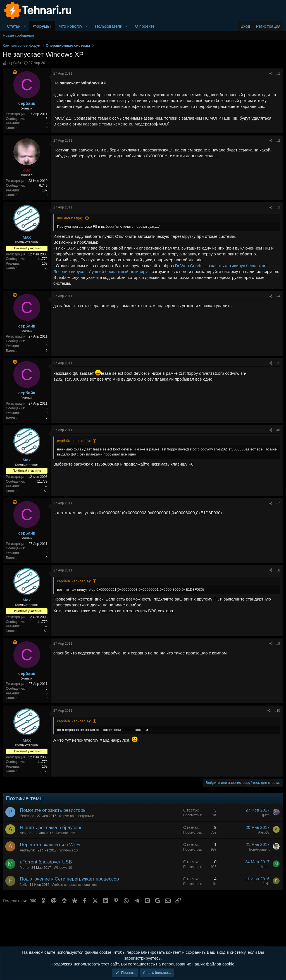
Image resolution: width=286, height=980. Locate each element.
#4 (278, 296)
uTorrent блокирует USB (46, 862)
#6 (278, 430)
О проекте (145, 26)
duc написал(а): (70, 218)
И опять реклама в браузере (51, 828)
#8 (278, 570)
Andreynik (27, 850)
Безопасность (67, 833)
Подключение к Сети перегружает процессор (69, 879)
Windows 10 (69, 850)
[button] (25, 26)
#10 (277, 711)
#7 (278, 503)
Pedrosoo (27, 816)
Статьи (14, 26)
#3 (278, 207)
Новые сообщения (18, 35)
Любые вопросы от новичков (74, 885)
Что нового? (71, 26)
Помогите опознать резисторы (53, 810)
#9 (278, 644)
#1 (278, 73)
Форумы (42, 26)
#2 (278, 141)
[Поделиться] (271, 74)
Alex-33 (26, 833)
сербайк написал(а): (74, 441)
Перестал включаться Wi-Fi (50, 845)
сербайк (14, 63)
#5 (278, 363)
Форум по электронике (76, 816)
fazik (23, 885)
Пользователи (109, 26)
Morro (24, 868)
